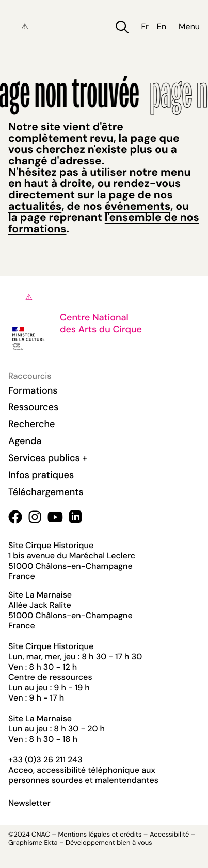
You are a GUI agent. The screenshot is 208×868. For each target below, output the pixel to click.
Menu (189, 27)
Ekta (51, 843)
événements (138, 206)
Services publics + (48, 458)
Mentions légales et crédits (100, 835)
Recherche (31, 424)
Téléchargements (46, 492)
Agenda (25, 441)
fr (145, 27)
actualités (35, 206)
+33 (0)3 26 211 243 (45, 760)
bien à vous (134, 843)
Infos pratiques (41, 475)
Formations (33, 390)
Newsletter (29, 803)
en (162, 27)
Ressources (33, 407)
